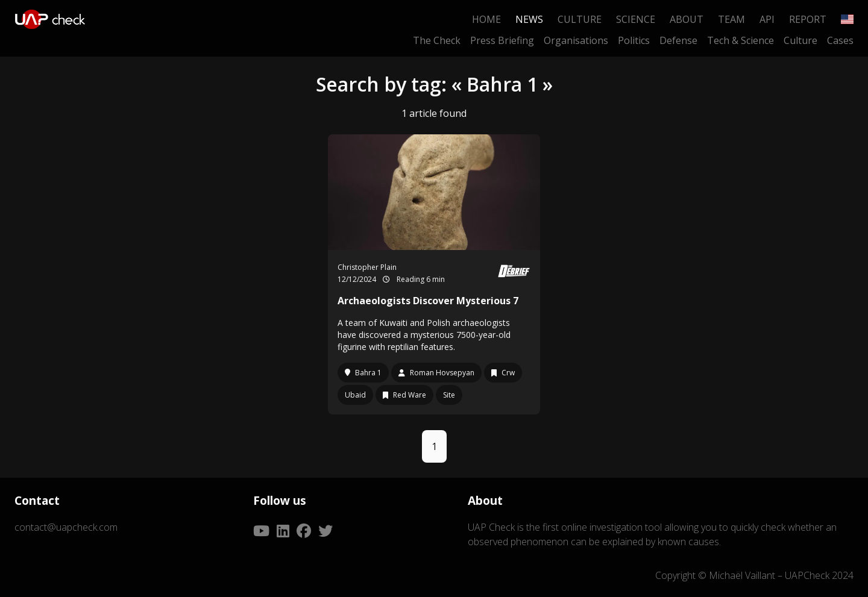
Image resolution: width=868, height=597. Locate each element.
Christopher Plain (367, 267)
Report (808, 19)
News (529, 19)
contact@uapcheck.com (66, 527)
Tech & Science (741, 40)
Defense (678, 40)
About (687, 19)
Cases (840, 40)
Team (731, 19)
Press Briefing (502, 40)
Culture (580, 19)
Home (486, 19)
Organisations (576, 40)
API (767, 19)
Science (636, 19)
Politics (634, 40)
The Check (437, 40)
